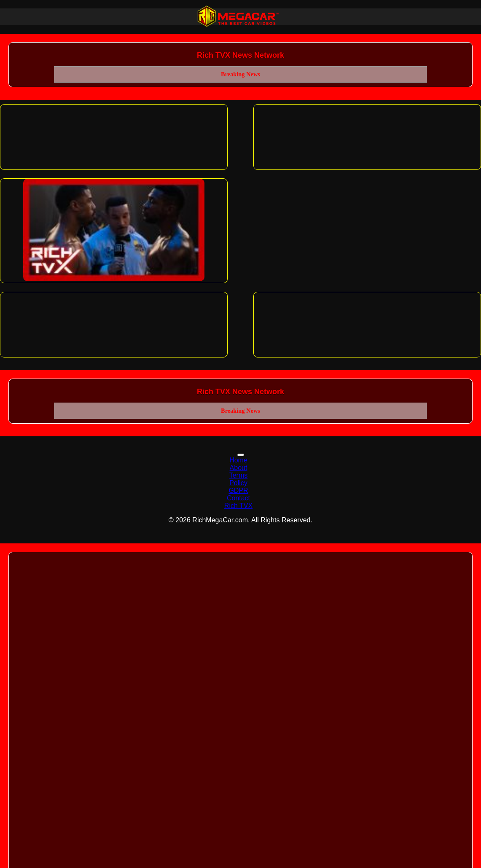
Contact (238, 498)
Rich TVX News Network (240, 55)
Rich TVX (238, 506)
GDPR (238, 490)
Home (238, 460)
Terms (239, 475)
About (239, 468)
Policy (238, 483)
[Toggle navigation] (241, 455)
